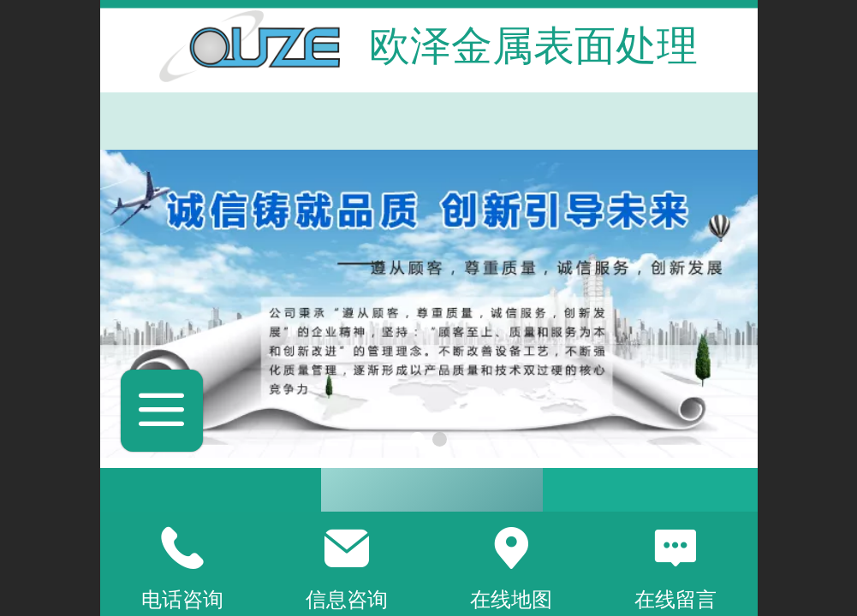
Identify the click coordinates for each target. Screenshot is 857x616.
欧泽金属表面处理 (533, 46)
